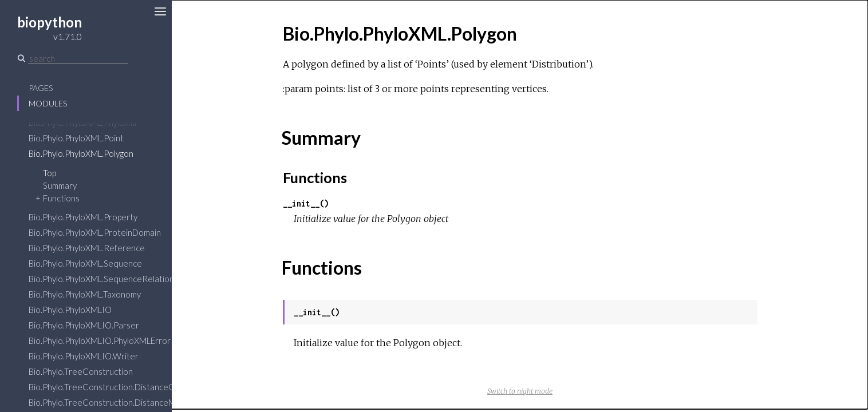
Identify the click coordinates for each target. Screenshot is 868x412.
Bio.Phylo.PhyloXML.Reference (87, 248)
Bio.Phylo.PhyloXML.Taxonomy (85, 294)
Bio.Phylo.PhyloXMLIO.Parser (84, 325)
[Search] (78, 58)
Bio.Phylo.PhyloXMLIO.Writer (84, 356)
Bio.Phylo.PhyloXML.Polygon (81, 153)
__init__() (306, 203)
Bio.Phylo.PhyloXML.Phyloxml (82, 122)
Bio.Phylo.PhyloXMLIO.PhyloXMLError (100, 340)
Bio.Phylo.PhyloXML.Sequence (85, 263)
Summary (60, 185)
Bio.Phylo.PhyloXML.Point (76, 138)
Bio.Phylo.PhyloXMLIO (70, 310)
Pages (41, 88)
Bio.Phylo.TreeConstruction (81, 371)
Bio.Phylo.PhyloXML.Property (83, 217)
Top (50, 173)
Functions (61, 198)
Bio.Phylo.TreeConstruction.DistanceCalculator (118, 387)
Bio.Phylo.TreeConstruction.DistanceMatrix (111, 402)
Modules (48, 103)
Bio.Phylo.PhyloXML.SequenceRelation (101, 279)
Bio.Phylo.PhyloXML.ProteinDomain (95, 232)
